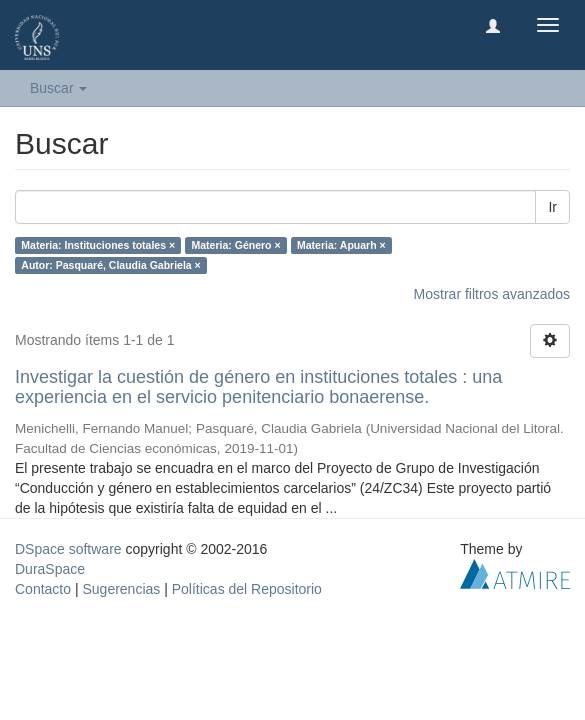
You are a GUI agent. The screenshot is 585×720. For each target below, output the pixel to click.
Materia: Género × (236, 245)
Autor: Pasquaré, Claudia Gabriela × (110, 265)
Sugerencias (121, 589)
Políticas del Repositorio (247, 589)
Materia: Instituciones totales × (98, 245)
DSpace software (68, 549)
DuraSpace (50, 569)
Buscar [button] (58, 88)
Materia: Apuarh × (341, 245)
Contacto (43, 589)
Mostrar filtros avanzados (492, 294)
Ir (552, 207)
